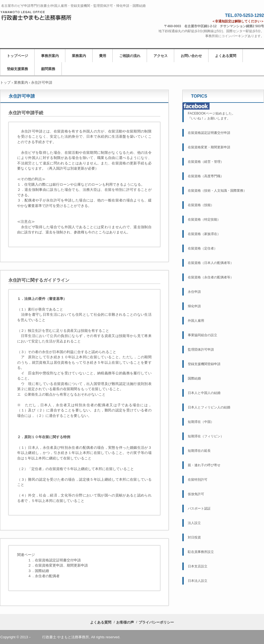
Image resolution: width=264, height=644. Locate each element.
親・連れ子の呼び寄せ (204, 465)
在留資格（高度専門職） (206, 176)
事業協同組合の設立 (202, 335)
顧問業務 (48, 69)
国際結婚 (194, 378)
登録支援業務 (17, 69)
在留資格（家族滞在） (204, 234)
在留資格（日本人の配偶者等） (211, 263)
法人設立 (194, 523)
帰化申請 (194, 306)
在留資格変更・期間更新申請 (209, 147)
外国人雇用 (196, 321)
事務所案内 (50, 56)
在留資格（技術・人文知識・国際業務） (217, 191)
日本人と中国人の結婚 (204, 393)
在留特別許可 (198, 480)
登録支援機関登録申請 (204, 364)
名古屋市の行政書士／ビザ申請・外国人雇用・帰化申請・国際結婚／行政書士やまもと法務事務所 (37, 18)
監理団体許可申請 (201, 350)
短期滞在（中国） (201, 422)
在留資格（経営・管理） (206, 162)
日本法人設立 (198, 581)
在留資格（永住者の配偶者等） (211, 277)
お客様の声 (125, 622)
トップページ (17, 56)
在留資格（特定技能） (204, 219)
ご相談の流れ (130, 56)
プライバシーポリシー (156, 622)
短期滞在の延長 (199, 451)
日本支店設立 (198, 566)
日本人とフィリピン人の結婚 (209, 407)
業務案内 (79, 56)
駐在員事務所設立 (201, 552)
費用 (103, 56)
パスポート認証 (199, 508)
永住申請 (194, 292)
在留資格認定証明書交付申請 (58, 560)
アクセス (161, 56)
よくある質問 (226, 56)
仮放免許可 (196, 494)
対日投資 (194, 537)
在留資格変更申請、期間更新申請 (61, 565)
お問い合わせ (191, 56)
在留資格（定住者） (202, 248)
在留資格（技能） (201, 205)
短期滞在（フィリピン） (206, 436)
